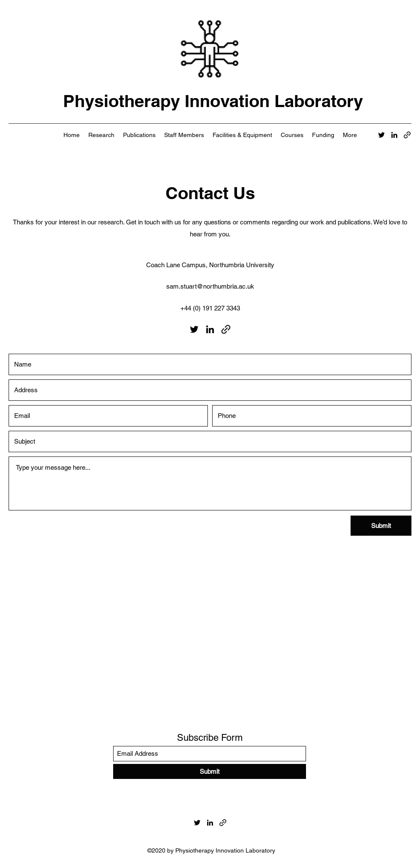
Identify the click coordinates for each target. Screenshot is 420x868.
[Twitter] (381, 135)
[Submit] (381, 526)
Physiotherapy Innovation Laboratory (213, 101)
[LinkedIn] (394, 135)
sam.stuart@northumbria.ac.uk (210, 286)
